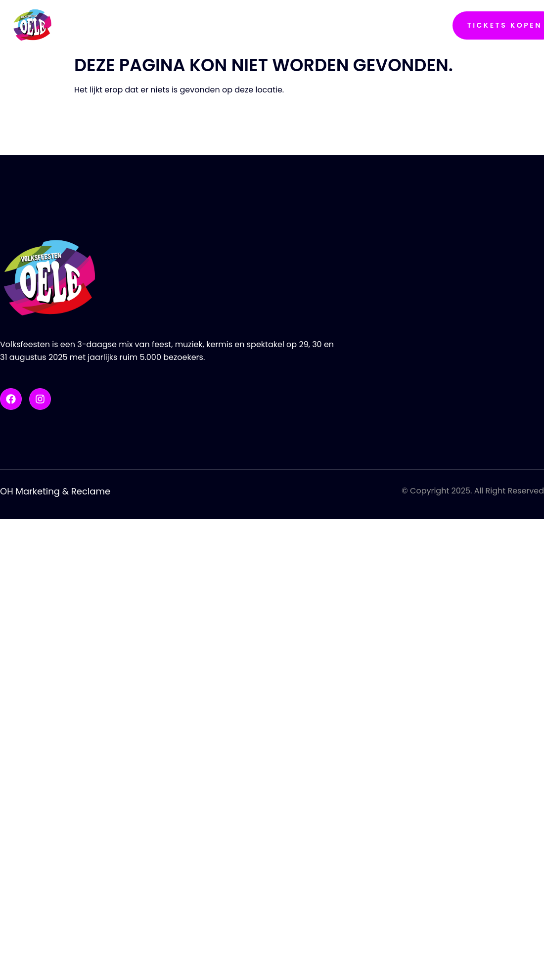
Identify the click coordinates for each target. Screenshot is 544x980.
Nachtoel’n (96, 25)
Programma (177, 25)
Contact (429, 25)
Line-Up (241, 25)
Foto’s (292, 25)
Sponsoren (357, 25)
